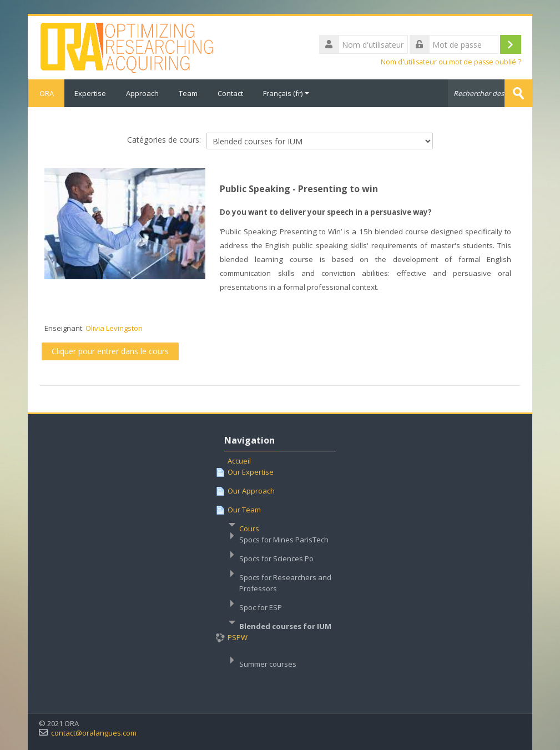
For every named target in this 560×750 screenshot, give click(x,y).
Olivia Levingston (114, 328)
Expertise (90, 93)
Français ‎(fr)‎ (286, 93)
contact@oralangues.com (94, 733)
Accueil (239, 461)
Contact (230, 93)
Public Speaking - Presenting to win (299, 189)
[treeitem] (280, 570)
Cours (249, 528)
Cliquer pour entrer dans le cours (110, 351)
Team (188, 93)
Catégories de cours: (164, 140)
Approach (142, 93)
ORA (46, 93)
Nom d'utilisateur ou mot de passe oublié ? (451, 62)
